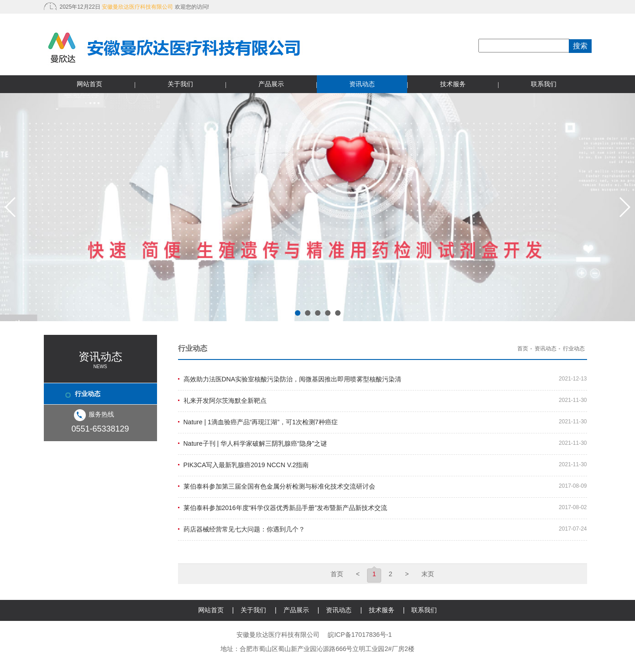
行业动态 (88, 394)
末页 (428, 574)
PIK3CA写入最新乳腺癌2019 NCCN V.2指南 (246, 465)
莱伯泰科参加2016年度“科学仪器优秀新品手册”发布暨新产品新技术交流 (285, 508)
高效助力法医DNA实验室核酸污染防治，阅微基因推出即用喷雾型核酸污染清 (293, 379)
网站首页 (89, 84)
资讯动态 (362, 84)
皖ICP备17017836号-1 (360, 635)
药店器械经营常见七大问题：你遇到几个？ (244, 529)
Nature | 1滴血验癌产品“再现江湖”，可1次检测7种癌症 (261, 422)
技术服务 (453, 84)
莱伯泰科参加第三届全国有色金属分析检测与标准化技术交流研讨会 (279, 486)
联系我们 (544, 84)
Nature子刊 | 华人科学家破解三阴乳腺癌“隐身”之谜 (255, 443)
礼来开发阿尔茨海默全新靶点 (225, 401)
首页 (523, 349)
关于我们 (180, 84)
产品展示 (271, 84)
